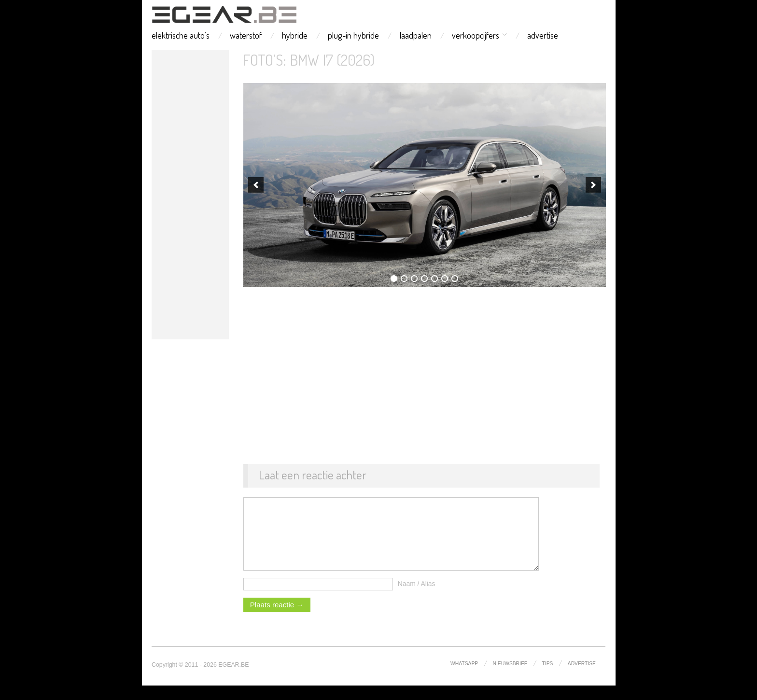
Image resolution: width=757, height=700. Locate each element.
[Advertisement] (190, 195)
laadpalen (416, 35)
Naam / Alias (417, 598)
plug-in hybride (353, 35)
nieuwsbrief (510, 678)
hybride (295, 35)
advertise (543, 35)
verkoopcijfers (476, 35)
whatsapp (464, 678)
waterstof (246, 35)
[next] (593, 185)
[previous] (256, 185)
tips (548, 678)
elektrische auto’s (181, 35)
